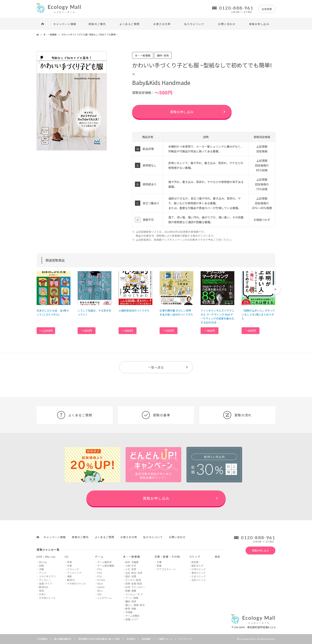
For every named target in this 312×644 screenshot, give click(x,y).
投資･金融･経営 (134, 583)
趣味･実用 (131, 601)
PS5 (99, 569)
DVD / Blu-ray (46, 557)
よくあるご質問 (130, 24)
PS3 (99, 576)
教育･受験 (131, 608)
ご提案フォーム (165, 639)
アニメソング (74, 573)
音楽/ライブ (45, 583)
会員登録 (267, 9)
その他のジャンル (77, 583)
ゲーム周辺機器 (106, 566)
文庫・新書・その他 (167, 557)
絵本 (218, 557)
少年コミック (199, 569)
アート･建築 (132, 598)
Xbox (100, 583)
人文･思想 (131, 569)
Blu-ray (43, 562)
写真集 (129, 612)
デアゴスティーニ (166, 569)
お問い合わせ (227, 24)
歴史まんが (197, 566)
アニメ (43, 573)
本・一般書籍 (50, 34)
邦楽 (69, 562)
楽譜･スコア (132, 619)
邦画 (41, 566)
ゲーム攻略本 (133, 616)
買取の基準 (156, 415)
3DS (99, 594)
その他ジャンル (47, 598)
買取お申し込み (259, 24)
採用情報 (146, 639)
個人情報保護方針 (63, 639)
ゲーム (99, 557)
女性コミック (199, 580)
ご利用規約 (42, 639)
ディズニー (45, 580)
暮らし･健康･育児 (135, 605)
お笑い (43, 594)
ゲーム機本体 (104, 562)
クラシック (73, 569)
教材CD (71, 580)
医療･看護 (131, 591)
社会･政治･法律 (134, 573)
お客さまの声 (162, 24)
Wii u (100, 591)
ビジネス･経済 (133, 580)
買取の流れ (237, 415)
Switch (101, 587)
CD (67, 557)
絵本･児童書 (132, 562)
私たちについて (194, 24)
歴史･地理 (131, 576)
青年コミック (199, 573)
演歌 (69, 576)
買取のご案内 (97, 24)
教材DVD (44, 587)
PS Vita (101, 580)
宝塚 (41, 591)
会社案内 (131, 639)
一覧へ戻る (156, 367)
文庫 (159, 562)
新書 (159, 566)
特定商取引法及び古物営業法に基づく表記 (99, 639)
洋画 (41, 569)
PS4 (99, 573)
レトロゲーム (104, 598)
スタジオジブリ (47, 576)
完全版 (195, 562)
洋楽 (69, 566)
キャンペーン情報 (65, 24)
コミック (195, 557)
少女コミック (199, 576)
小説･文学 (131, 566)
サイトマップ (185, 639)
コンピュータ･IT (134, 594)
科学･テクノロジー (135, 587)
